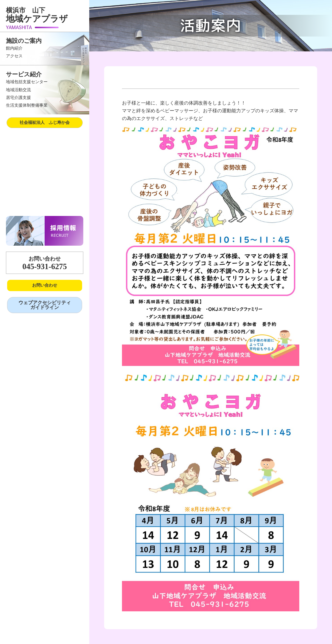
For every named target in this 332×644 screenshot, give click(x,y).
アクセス (14, 56)
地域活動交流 (18, 90)
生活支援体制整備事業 (27, 105)
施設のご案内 (24, 41)
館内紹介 (14, 48)
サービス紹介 (24, 74)
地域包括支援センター (27, 82)
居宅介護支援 (18, 98)
